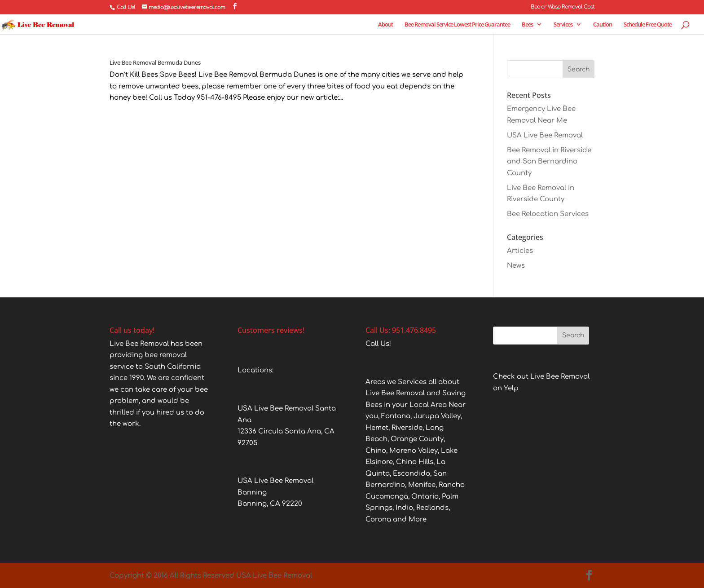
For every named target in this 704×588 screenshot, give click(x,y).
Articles (520, 251)
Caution (603, 25)
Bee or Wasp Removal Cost (563, 7)
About (385, 25)
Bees (527, 25)
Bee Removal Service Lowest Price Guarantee (457, 25)
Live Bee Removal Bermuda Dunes (155, 62)
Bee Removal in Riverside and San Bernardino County (549, 162)
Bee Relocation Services (548, 214)
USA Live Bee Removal (545, 135)
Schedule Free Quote (648, 25)
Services (563, 25)
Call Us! (126, 7)
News (516, 266)
